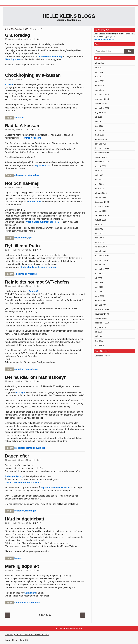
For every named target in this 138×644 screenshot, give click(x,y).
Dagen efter (17, 456)
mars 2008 (100, 242)
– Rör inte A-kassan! (30, 138)
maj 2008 (99, 233)
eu (16, 274)
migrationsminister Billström (55, 488)
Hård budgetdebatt (25, 519)
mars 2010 (100, 135)
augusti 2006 (101, 327)
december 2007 (102, 256)
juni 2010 (99, 121)
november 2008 (102, 206)
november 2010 (102, 99)
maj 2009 (99, 180)
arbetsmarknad (33, 175)
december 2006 (102, 309)
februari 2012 (101, 63)
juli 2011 (99, 68)
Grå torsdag (17, 35)
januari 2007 (100, 305)
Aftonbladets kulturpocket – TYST (43, 222)
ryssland (32, 274)
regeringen (31, 511)
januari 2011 (100, 90)
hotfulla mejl (35, 202)
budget (18, 558)
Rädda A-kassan (22, 126)
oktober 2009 (101, 157)
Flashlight (21, 392)
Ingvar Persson (43, 165)
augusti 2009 (101, 166)
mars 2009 (100, 189)
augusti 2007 (101, 274)
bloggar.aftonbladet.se (104, 39)
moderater (20, 448)
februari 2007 (101, 300)
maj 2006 (99, 341)
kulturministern (22, 602)
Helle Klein (36, 39)
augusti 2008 (101, 220)
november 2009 (102, 153)
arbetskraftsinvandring (51, 56)
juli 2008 (99, 224)
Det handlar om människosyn (36, 377)
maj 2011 (99, 72)
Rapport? (33, 291)
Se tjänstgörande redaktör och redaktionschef (27, 635)
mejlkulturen (21, 238)
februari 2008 (101, 247)
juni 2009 (99, 175)
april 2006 (99, 345)
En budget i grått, (14, 476)
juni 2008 (99, 229)
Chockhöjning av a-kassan (33, 75)
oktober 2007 (101, 265)
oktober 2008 (101, 211)
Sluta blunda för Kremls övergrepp (39, 267)
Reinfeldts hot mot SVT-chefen (37, 282)
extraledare (30, 593)
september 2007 (102, 269)
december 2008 (102, 202)
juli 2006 (99, 332)
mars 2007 (100, 296)
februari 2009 (101, 193)
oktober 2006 (101, 318)
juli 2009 (99, 171)
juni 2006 (99, 336)
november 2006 (102, 314)
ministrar (19, 369)
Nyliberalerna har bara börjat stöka (23, 482)
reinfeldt (22, 274)
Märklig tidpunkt (22, 566)
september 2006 (102, 323)
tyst (30, 238)
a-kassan (19, 118)
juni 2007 (99, 283)
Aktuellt (9, 84)
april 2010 (99, 130)
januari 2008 (100, 251)
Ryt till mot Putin (22, 246)
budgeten (19, 511)
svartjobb (41, 448)
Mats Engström (13, 59)
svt (36, 369)
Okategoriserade (102, 356)
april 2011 (99, 77)
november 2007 (102, 260)
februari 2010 (101, 139)
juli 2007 (99, 278)
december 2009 (102, 148)
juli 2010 (99, 117)
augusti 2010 (101, 112)
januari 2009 (100, 197)
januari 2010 (100, 144)
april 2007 (99, 292)
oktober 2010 (101, 103)
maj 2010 (99, 126)
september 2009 (102, 162)
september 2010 (102, 108)
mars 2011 (100, 81)
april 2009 (99, 184)
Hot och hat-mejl (22, 183)
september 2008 (102, 215)
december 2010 (102, 95)
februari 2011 (101, 86)
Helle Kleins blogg (69, 16)
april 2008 (99, 238)
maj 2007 (99, 287)
